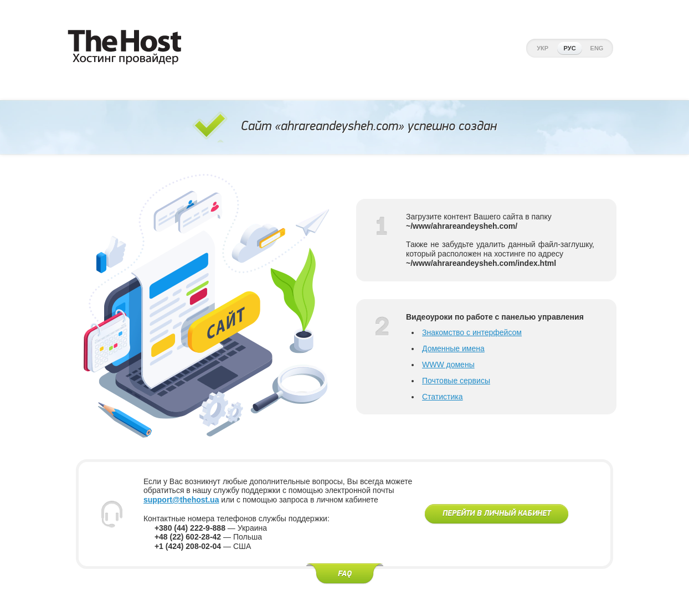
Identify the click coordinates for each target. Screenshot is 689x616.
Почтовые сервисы (456, 381)
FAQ (345, 574)
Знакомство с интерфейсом (472, 332)
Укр (543, 48)
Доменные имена (453, 348)
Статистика (443, 397)
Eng (597, 48)
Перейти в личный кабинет (497, 514)
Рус (570, 48)
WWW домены (448, 365)
